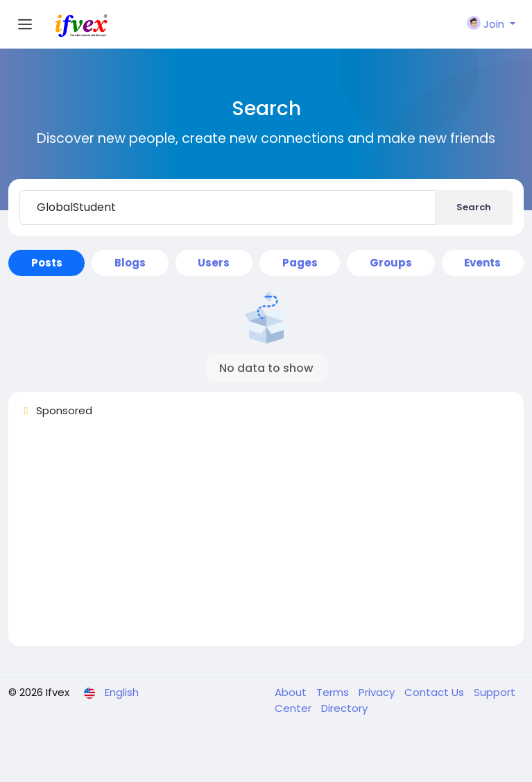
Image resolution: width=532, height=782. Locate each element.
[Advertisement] (266, 538)
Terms (334, 692)
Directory (344, 708)
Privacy (378, 692)
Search (474, 207)
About (292, 692)
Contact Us (436, 692)
